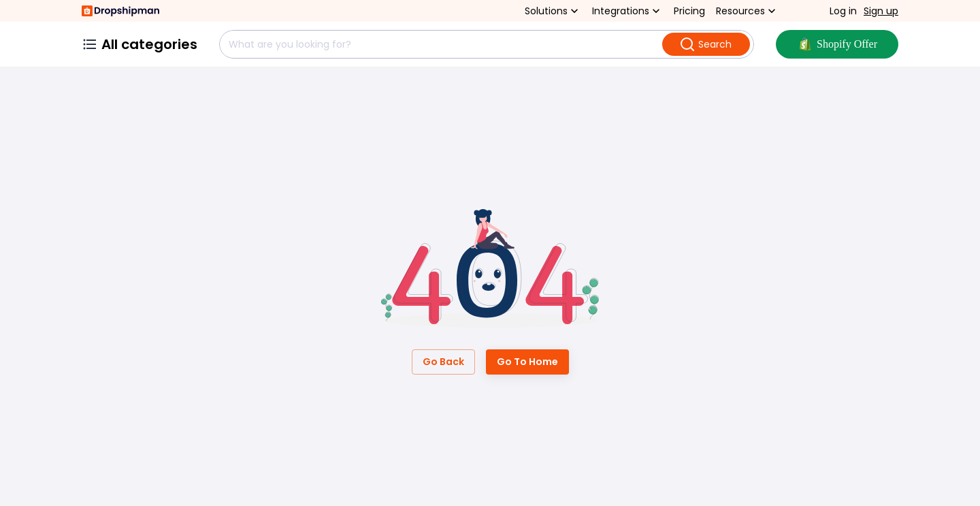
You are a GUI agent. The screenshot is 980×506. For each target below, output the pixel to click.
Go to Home (527, 362)
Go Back (443, 362)
